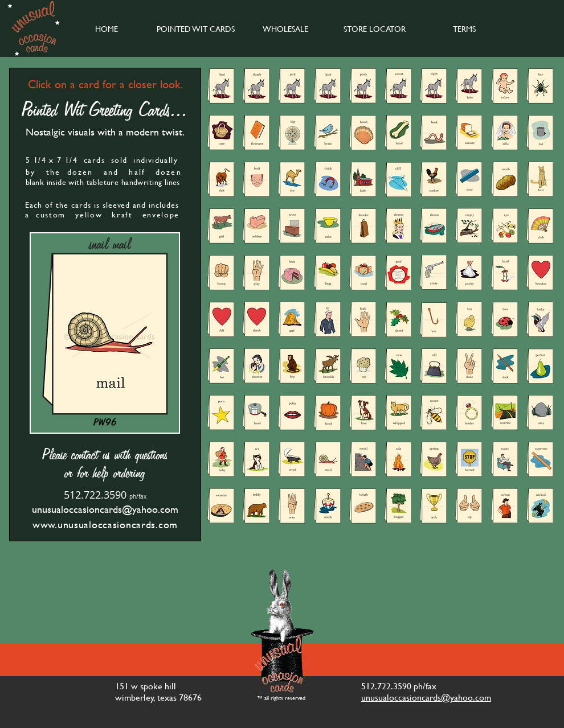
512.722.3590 (95, 495)
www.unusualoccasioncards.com (105, 525)
